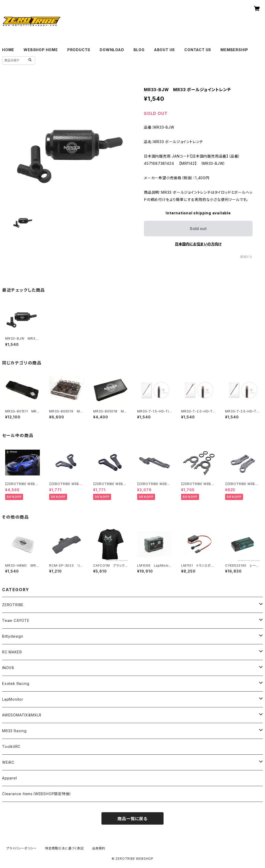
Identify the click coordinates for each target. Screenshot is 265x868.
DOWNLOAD (112, 50)
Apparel (10, 778)
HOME (8, 50)
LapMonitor (13, 699)
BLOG (139, 50)
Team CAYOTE (16, 620)
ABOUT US (164, 50)
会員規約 (99, 848)
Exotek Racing (16, 683)
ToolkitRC (11, 746)
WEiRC (8, 762)
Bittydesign (13, 636)
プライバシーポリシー (21, 848)
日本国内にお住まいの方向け (198, 244)
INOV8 (8, 668)
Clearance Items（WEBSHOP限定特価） (37, 794)
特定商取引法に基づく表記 (64, 848)
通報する (246, 257)
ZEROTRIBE (13, 605)
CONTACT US (198, 50)
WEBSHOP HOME (41, 50)
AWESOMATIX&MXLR (22, 715)
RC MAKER (12, 652)
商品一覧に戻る (132, 819)
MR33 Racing (14, 731)
